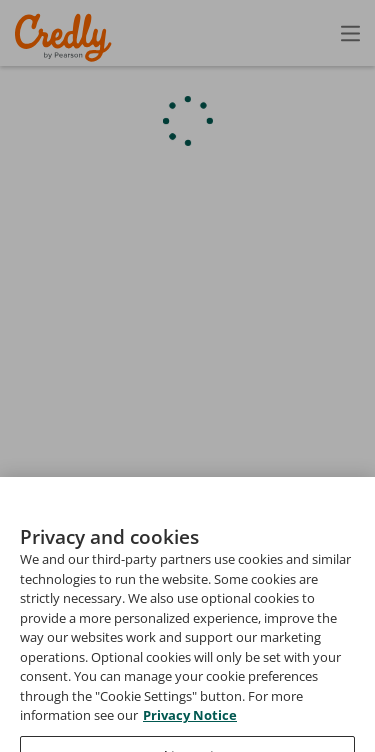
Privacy (351, 678)
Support (348, 707)
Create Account (175, 33)
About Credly (188, 678)
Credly (66, 37)
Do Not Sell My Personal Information (253, 736)
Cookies (79, 736)
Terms (280, 678)
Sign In (315, 32)
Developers (256, 707)
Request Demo (69, 678)
